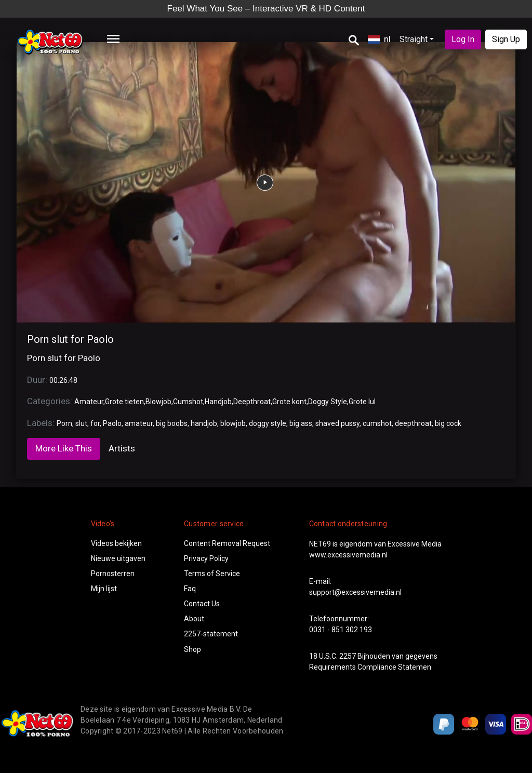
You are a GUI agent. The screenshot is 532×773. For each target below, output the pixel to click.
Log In (463, 39)
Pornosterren (113, 574)
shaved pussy (337, 423)
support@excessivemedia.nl (355, 592)
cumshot (377, 423)
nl (379, 39)
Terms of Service (212, 574)
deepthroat (413, 423)
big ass (301, 423)
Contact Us (202, 604)
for (95, 423)
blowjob (233, 423)
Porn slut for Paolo (70, 339)
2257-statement (211, 634)
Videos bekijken (116, 543)
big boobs (172, 423)
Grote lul (362, 402)
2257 (348, 656)
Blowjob (158, 402)
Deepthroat (252, 402)
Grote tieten (124, 402)
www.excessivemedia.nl (348, 555)
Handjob (218, 402)
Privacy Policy (206, 558)
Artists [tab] (122, 448)
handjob (204, 423)
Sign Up (506, 39)
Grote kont (289, 402)
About (194, 619)
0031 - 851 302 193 (341, 630)
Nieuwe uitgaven (118, 558)
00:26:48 (63, 380)
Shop (192, 649)
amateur (139, 423)
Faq (190, 589)
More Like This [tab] (64, 448)
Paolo (112, 423)
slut (81, 423)
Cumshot (188, 402)
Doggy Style (328, 402)
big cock (448, 423)
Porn (64, 423)
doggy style (268, 423)
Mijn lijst (104, 589)
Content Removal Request (227, 543)
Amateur (89, 402)
